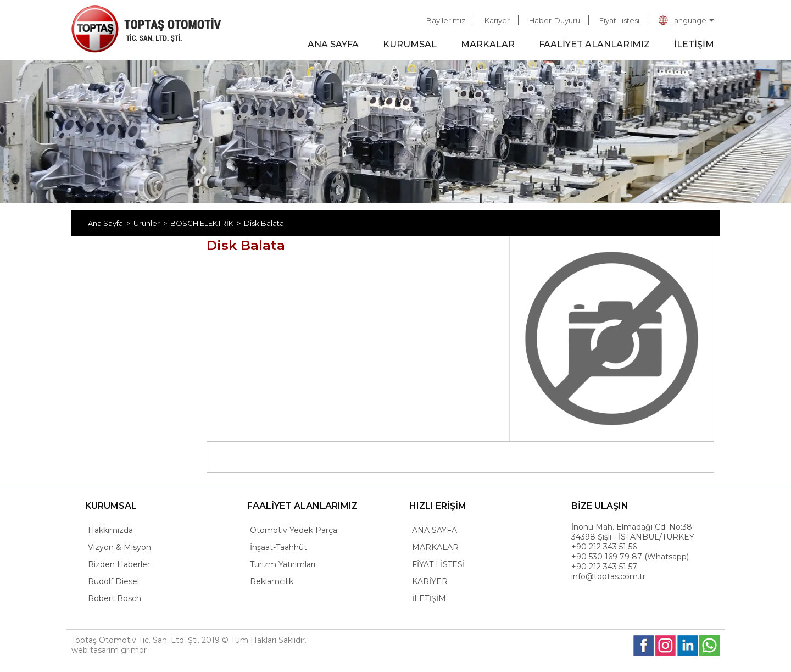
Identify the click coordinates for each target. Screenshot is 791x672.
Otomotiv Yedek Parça (294, 530)
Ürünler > (152, 223)
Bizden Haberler (119, 564)
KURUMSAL (410, 44)
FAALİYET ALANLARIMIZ (594, 44)
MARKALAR (488, 44)
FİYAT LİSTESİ (438, 564)
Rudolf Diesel (113, 581)
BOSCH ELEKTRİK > (207, 223)
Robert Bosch (115, 598)
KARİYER (430, 581)
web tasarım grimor (109, 650)
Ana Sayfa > (111, 223)
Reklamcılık (272, 581)
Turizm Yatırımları (283, 564)
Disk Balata (264, 223)
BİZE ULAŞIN (600, 506)
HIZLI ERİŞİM (438, 506)
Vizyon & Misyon (119, 547)
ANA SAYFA (333, 44)
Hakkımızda (110, 530)
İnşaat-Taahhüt (278, 547)
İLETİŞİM (694, 44)
